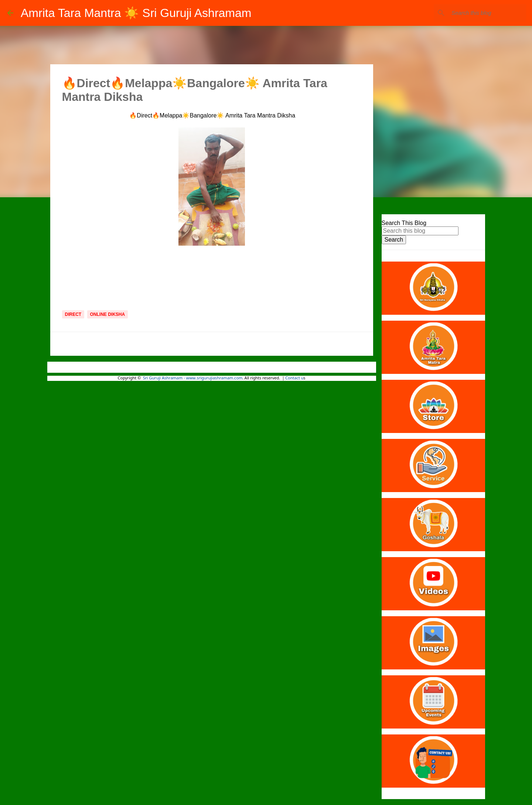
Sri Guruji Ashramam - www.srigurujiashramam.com (193, 378)
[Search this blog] (487, 13)
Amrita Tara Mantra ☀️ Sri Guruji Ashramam (136, 13)
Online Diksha (108, 314)
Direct (73, 314)
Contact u (294, 378)
